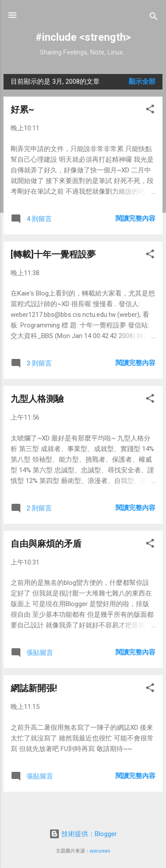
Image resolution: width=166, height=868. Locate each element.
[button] (150, 111)
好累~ (22, 109)
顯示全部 (142, 82)
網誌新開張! (34, 688)
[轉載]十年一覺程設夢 (53, 254)
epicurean (100, 851)
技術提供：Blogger (83, 834)
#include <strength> (83, 37)
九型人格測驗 (37, 399)
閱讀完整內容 (135, 218)
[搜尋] (154, 18)
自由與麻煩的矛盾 (46, 544)
